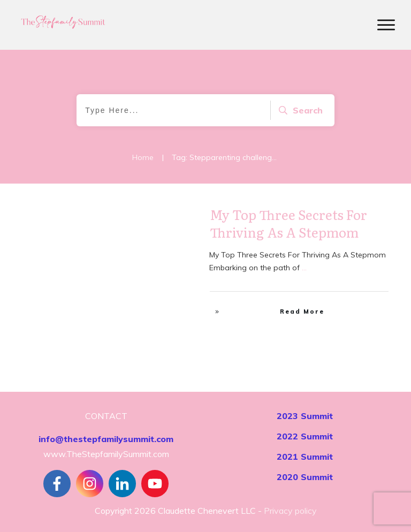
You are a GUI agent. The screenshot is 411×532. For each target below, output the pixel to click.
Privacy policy (290, 511)
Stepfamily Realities (159, 218)
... (304, 268)
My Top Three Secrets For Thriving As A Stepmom (288, 223)
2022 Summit (305, 436)
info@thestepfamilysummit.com (106, 439)
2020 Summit (305, 477)
